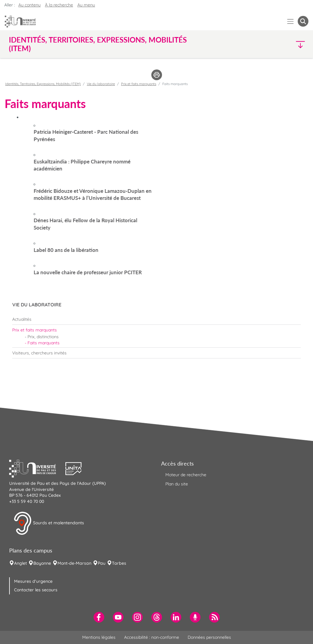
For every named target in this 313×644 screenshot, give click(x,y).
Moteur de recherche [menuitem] (186, 475)
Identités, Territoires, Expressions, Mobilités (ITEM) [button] (98, 44)
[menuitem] (156, 319)
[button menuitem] (303, 21)
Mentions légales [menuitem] (99, 637)
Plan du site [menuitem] (177, 484)
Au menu (86, 5)
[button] (272, 44)
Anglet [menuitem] (20, 563)
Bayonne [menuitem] (42, 563)
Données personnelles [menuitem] (209, 637)
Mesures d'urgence (33, 581)
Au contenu (29, 5)
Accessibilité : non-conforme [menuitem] (152, 637)
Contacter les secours (36, 590)
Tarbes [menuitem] (119, 563)
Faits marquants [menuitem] (44, 343)
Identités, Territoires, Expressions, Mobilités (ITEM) (43, 84)
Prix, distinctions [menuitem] (43, 337)
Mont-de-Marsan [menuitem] (74, 563)
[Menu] (291, 21)
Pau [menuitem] (102, 563)
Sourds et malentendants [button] (49, 523)
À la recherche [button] (59, 5)
